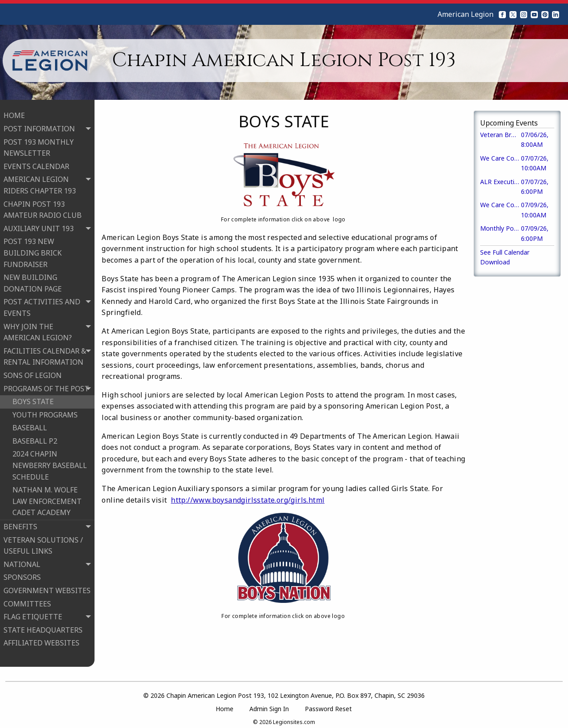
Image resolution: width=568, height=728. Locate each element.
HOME (14, 113)
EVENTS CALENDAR (36, 164)
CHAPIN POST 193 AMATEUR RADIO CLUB (43, 207)
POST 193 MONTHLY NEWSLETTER (39, 145)
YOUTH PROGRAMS (45, 412)
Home (225, 704)
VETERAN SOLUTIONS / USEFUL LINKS (43, 543)
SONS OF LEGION (33, 373)
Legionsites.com (294, 717)
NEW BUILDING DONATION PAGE (33, 280)
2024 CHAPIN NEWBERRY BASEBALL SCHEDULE (50, 463)
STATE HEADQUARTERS (43, 627)
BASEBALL (30, 425)
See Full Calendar (505, 252)
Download (495, 262)
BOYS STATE (33, 399)
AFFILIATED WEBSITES (41, 641)
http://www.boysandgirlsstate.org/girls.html (248, 500)
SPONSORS (22, 575)
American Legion (465, 14)
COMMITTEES (27, 601)
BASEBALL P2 (35, 438)
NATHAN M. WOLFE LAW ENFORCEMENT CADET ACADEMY (47, 498)
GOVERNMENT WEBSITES (47, 588)
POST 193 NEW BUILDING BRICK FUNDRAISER (33, 250)
